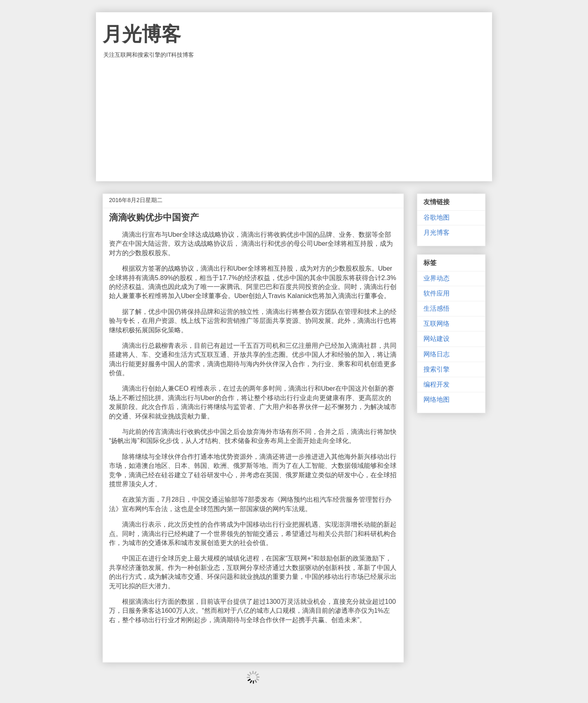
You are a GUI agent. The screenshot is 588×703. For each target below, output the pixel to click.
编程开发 (437, 384)
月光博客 (142, 34)
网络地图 (437, 399)
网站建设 (437, 339)
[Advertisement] (294, 120)
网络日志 (437, 354)
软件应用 (437, 293)
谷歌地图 (437, 217)
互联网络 (437, 324)
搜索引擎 (437, 369)
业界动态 (437, 278)
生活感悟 (437, 308)
